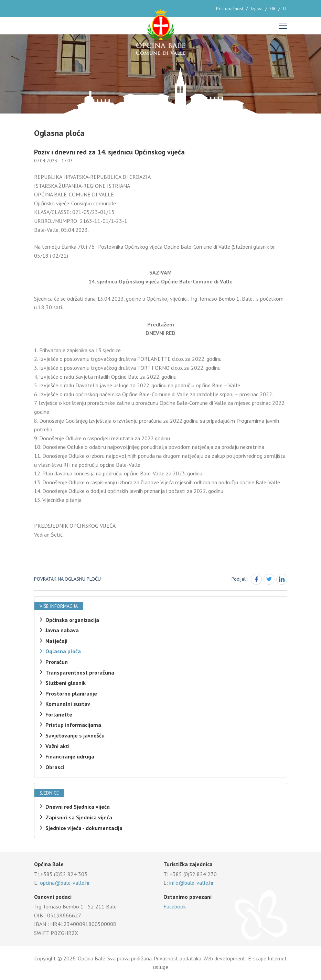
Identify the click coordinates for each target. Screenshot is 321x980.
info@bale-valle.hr (191, 883)
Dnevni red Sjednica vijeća (78, 807)
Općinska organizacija (72, 620)
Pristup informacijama (73, 725)
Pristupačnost (230, 9)
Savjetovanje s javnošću (75, 735)
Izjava (256, 9)
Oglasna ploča (63, 651)
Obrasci (55, 767)
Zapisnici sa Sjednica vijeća (79, 817)
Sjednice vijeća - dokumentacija (84, 828)
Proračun (57, 662)
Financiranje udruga (70, 756)
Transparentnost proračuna (80, 672)
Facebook (175, 906)
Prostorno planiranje (71, 693)
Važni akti (57, 746)
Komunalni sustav (68, 704)
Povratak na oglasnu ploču (67, 579)
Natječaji (56, 641)
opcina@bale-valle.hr (65, 883)
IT (285, 9)
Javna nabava (62, 630)
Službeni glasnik (66, 683)
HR (273, 9)
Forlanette (59, 714)
